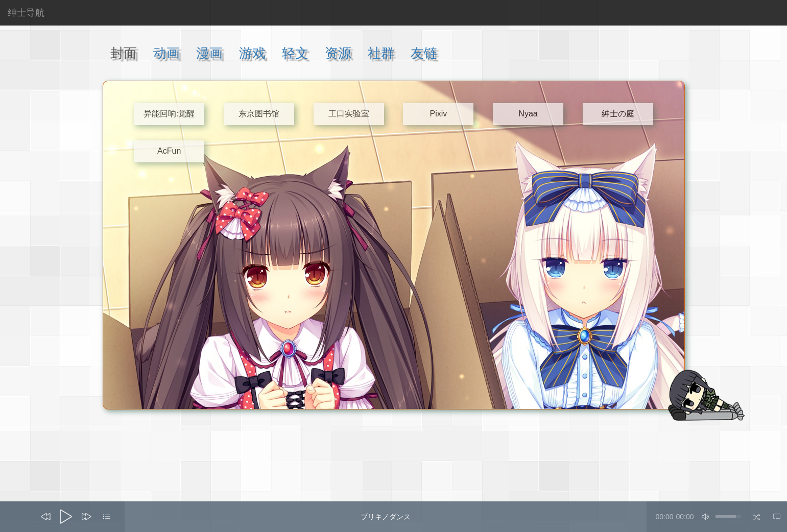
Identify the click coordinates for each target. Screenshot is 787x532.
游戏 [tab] (252, 53)
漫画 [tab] (209, 53)
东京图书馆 (259, 114)
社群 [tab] (381, 53)
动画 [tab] (166, 53)
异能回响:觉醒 (169, 114)
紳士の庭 (618, 114)
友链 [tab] (424, 53)
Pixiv (438, 114)
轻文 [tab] (295, 53)
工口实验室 (349, 114)
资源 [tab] (338, 53)
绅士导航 (26, 13)
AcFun (169, 151)
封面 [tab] (124, 53)
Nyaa (528, 114)
